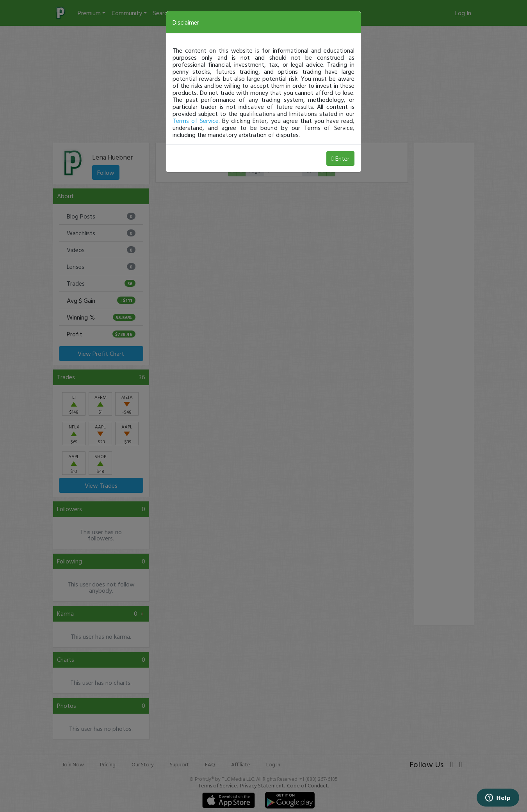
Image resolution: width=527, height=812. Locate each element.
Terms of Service (196, 121)
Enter (340, 158)
